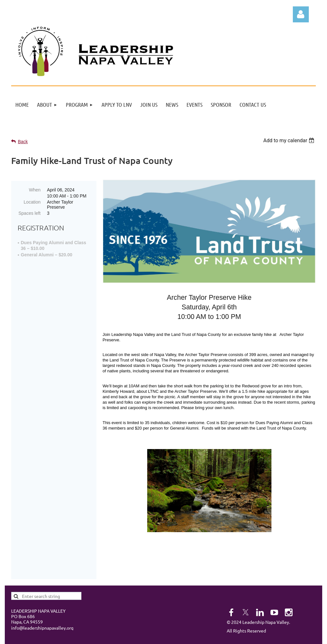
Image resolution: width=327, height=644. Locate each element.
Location (32, 202)
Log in (301, 14)
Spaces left (30, 213)
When (35, 190)
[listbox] (289, 140)
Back (23, 142)
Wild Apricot (236, 636)
